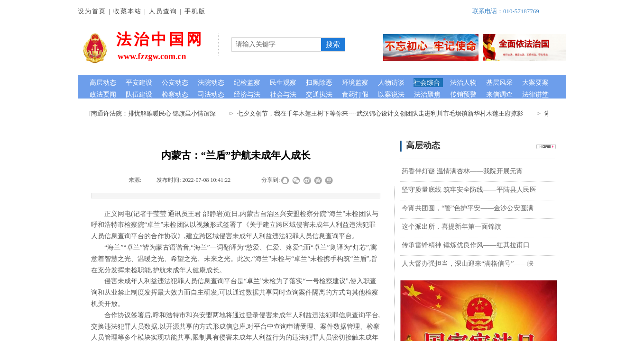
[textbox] (276, 45)
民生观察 (283, 83)
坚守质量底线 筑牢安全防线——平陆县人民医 (469, 190)
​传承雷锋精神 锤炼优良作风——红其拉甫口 (466, 245)
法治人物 (463, 83)
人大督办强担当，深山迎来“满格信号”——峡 (468, 264)
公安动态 (175, 83)
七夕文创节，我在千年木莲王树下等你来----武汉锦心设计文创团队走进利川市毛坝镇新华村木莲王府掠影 (384, 113)
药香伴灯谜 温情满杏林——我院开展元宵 (462, 171)
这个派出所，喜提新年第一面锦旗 (451, 227)
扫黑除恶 (319, 83)
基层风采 (499, 83)
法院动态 (211, 83)
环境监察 (355, 83)
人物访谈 (391, 83)
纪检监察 (247, 83)
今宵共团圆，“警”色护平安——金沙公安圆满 (468, 208)
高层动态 (103, 83)
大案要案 (535, 83)
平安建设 (139, 83)
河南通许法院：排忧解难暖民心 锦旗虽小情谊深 (154, 113)
